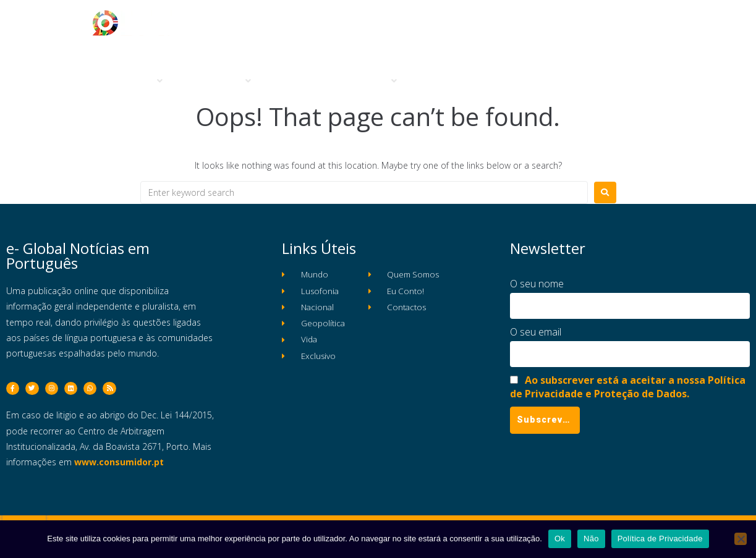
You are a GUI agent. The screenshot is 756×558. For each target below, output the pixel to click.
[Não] (741, 539)
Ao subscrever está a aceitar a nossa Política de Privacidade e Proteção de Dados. (628, 387)
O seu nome (537, 284)
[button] (140, 81)
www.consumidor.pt (119, 469)
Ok (560, 539)
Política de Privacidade (660, 539)
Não (591, 539)
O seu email (536, 332)
